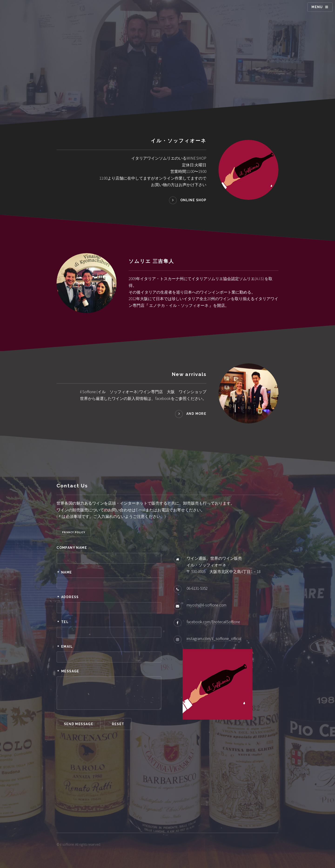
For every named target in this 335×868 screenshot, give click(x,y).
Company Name (72, 548)
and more (196, 414)
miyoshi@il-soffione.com (206, 605)
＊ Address (68, 597)
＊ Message (68, 671)
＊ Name (64, 572)
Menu (317, 7)
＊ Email (65, 647)
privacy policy (74, 532)
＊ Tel (63, 622)
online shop (193, 200)
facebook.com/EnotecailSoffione (213, 622)
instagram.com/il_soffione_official (214, 639)
